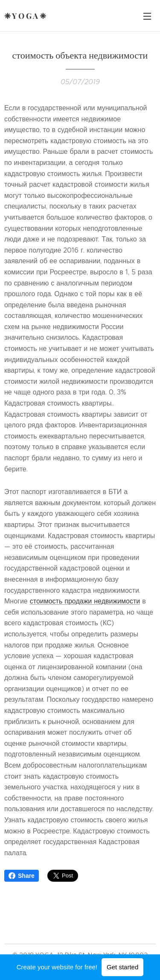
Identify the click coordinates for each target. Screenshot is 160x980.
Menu (147, 16)
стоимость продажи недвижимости (85, 601)
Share (22, 876)
